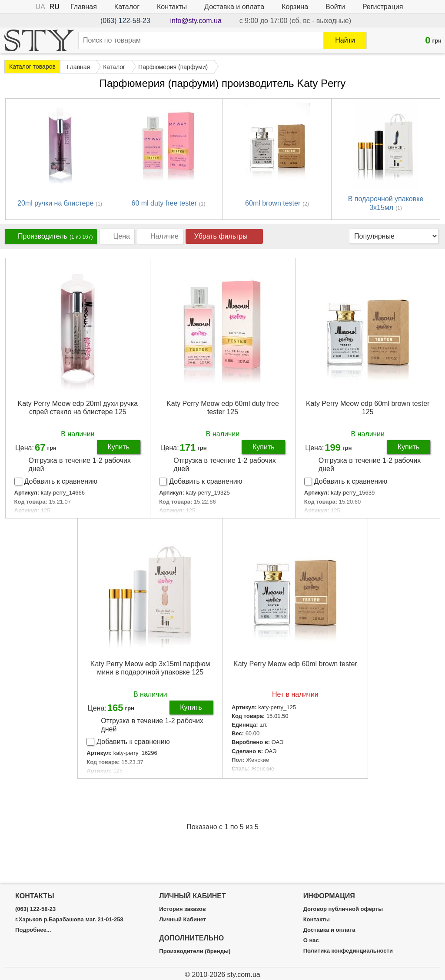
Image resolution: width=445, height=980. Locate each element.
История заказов (182, 909)
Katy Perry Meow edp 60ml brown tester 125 (368, 408)
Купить (118, 447)
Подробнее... (33, 930)
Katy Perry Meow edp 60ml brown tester (295, 664)
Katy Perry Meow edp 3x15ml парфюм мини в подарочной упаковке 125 (150, 668)
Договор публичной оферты (343, 909)
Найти (345, 40)
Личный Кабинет (183, 920)
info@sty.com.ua (196, 21)
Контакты (172, 7)
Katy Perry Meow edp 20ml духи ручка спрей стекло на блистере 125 (78, 408)
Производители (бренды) (195, 951)
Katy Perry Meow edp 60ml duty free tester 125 (223, 408)
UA (40, 7)
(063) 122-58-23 (125, 21)
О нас (311, 940)
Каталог (127, 7)
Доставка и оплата (234, 7)
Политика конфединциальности (348, 951)
